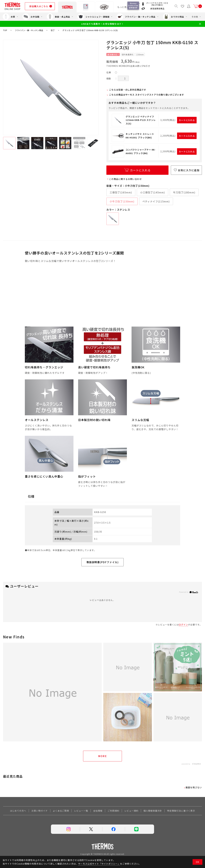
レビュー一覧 (81, 811)
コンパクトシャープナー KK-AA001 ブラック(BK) (141, 151)
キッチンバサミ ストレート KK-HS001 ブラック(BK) (140, 136)
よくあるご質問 (61, 811)
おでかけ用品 (173, 17)
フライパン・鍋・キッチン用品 (136, 17)
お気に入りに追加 (189, 170)
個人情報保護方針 (153, 811)
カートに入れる (187, 120)
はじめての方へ (18, 811)
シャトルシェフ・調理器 (93, 17)
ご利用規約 (113, 811)
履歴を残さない (194, 787)
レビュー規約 (131, 811)
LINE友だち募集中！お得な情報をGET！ (102, 24)
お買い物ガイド (40, 811)
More (103, 756)
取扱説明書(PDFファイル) (103, 562)
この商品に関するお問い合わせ (125, 179)
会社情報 (98, 811)
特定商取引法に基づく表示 (181, 811)
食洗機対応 (112, 54)
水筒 (9, 17)
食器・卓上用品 (58, 17)
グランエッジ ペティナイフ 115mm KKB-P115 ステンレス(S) (141, 120)
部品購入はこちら (39, 6)
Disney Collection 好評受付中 (134, 6)
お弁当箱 (31, 17)
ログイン (183, 625)
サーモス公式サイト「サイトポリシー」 (99, 864)
